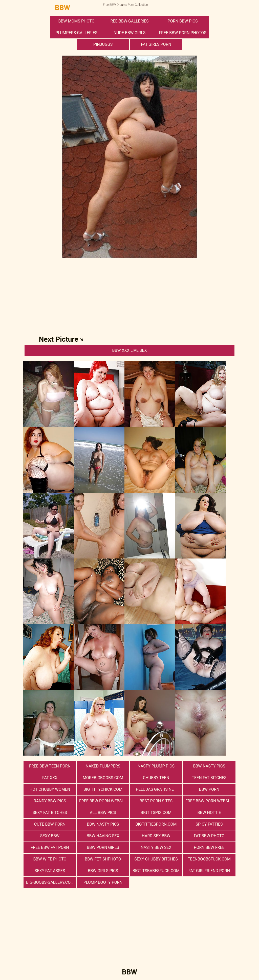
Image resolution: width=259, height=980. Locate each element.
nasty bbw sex (156, 847)
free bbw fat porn (50, 847)
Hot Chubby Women (50, 789)
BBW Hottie (209, 813)
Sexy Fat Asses (50, 871)
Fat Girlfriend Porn (209, 871)
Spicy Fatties (209, 824)
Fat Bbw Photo (209, 836)
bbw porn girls (103, 847)
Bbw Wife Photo (50, 859)
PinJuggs (103, 44)
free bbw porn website (103, 801)
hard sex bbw (156, 836)
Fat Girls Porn (156, 44)
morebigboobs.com (103, 778)
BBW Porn (209, 789)
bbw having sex (103, 836)
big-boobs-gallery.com (50, 882)
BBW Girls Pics (103, 871)
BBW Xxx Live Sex (129, 350)
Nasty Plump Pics (156, 766)
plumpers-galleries (76, 33)
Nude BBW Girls (130, 33)
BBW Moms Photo (76, 21)
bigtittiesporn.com (156, 824)
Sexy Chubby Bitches (156, 859)
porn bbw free (209, 847)
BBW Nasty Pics (209, 766)
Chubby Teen (156, 778)
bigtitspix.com (156, 813)
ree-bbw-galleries (129, 21)
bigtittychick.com (103, 789)
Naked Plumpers (103, 766)
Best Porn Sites (156, 801)
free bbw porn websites (210, 801)
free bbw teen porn (50, 766)
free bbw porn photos (182, 33)
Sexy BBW (50, 836)
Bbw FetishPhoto (103, 859)
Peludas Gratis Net (156, 789)
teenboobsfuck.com (209, 859)
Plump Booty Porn (103, 882)
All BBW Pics (103, 813)
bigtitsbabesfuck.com (156, 871)
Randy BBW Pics (50, 801)
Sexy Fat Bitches (50, 813)
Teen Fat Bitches (209, 778)
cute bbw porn (50, 824)
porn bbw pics (183, 21)
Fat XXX (50, 778)
